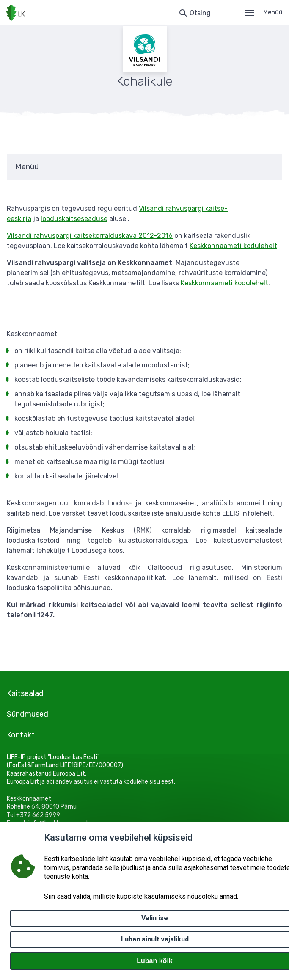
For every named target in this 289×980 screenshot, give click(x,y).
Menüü (264, 12)
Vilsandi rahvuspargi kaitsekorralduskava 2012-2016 (90, 236)
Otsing (200, 13)
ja (28, 219)
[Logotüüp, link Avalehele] (16, 13)
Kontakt (21, 735)
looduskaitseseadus (72, 219)
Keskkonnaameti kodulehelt (233, 246)
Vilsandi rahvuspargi (172, 208)
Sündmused (28, 714)
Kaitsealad (25, 693)
